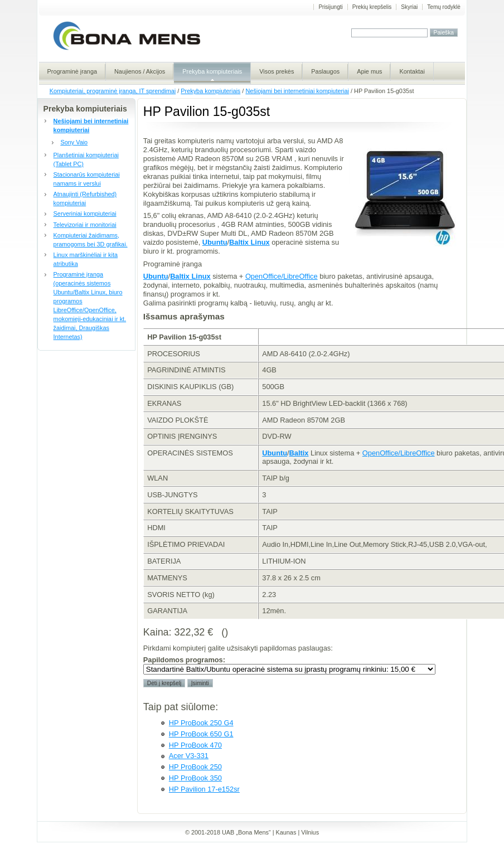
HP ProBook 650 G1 (201, 734)
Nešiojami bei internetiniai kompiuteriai (297, 91)
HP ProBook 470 (195, 745)
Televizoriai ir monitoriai (85, 225)
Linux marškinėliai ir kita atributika (86, 259)
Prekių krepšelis (372, 7)
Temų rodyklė (444, 7)
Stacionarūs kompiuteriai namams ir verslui (87, 179)
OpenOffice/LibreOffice (282, 276)
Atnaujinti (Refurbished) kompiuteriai (85, 198)
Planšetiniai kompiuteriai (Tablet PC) (86, 159)
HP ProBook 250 (195, 767)
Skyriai (409, 7)
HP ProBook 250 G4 (201, 723)
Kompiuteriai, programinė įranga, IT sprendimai (113, 91)
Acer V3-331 (189, 756)
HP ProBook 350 (195, 778)
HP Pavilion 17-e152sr (204, 789)
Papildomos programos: (184, 660)
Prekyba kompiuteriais (210, 91)
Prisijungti (330, 7)
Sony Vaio (74, 142)
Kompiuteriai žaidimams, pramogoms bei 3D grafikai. (91, 240)
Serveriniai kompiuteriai (85, 214)
